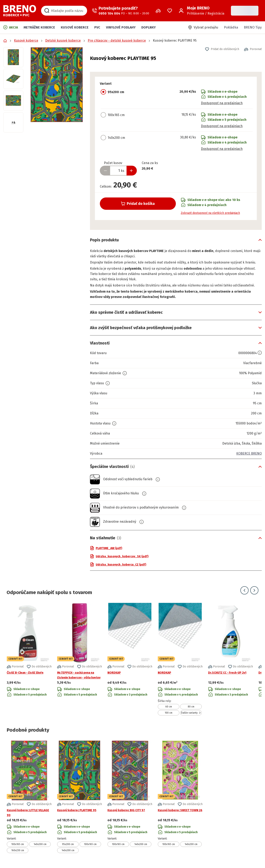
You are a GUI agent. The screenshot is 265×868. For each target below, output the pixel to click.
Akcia (11, 27)
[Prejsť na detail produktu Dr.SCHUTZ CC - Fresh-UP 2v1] (230, 659)
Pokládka (231, 27)
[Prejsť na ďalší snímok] (254, 590)
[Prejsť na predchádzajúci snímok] (244, 590)
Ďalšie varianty (191, 713)
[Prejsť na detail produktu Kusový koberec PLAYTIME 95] (79, 797)
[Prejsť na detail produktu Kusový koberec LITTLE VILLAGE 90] (29, 797)
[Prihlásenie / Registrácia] (202, 11)
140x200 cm (40, 844)
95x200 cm (68, 844)
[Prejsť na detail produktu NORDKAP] (130, 659)
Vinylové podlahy (121, 27)
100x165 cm (18, 844)
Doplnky (149, 27)
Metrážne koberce (39, 27)
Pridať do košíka (138, 204)
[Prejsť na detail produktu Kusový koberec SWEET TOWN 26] (180, 797)
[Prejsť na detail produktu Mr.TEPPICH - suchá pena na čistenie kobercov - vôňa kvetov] (79, 659)
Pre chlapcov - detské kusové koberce (117, 40)
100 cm (169, 713)
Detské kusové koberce (63, 40)
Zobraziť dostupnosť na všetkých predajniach (210, 213)
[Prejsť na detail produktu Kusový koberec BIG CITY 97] (130, 797)
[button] (57, 85)
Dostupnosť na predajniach (222, 103)
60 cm (169, 707)
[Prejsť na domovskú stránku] (20, 11)
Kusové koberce (75, 27)
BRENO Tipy (253, 27)
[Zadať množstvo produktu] (118, 171)
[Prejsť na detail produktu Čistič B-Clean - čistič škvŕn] (29, 659)
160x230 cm (18, 850)
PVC (97, 27)
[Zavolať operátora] (121, 11)
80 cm (191, 707)
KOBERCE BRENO (249, 453)
